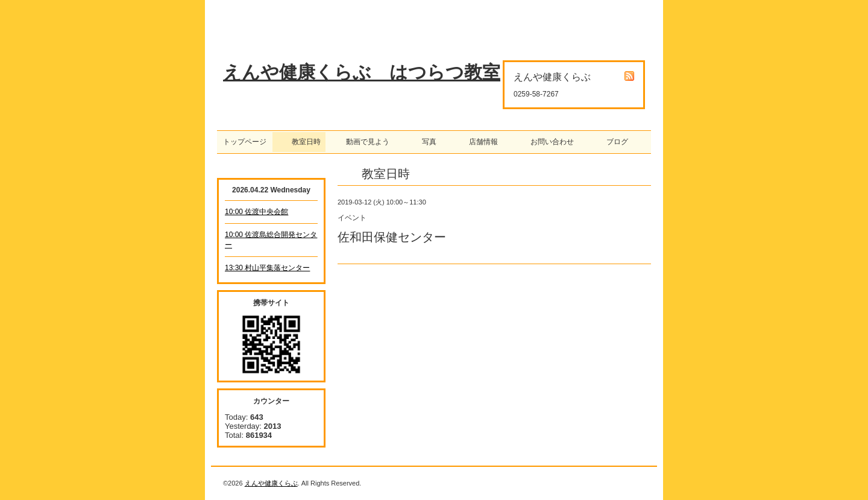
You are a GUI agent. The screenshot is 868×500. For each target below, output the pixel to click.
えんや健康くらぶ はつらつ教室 (362, 72)
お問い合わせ (549, 142)
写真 (426, 142)
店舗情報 (480, 142)
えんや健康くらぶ (271, 483)
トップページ (245, 142)
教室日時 (299, 142)
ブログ (614, 142)
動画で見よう (364, 142)
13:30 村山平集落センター (267, 268)
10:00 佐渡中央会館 (256, 212)
